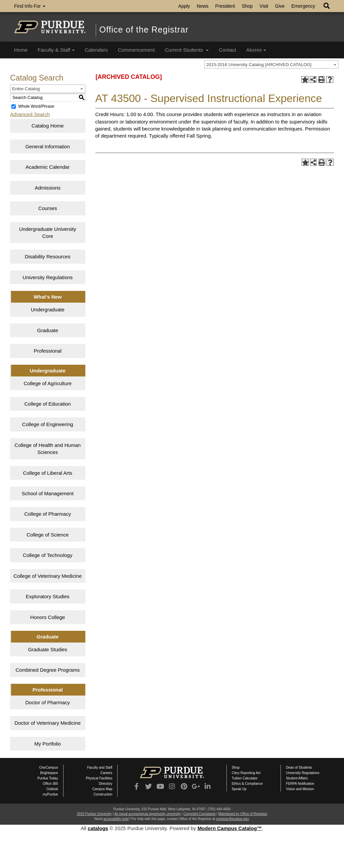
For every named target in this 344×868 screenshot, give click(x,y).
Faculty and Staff (100, 768)
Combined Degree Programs (48, 670)
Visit (264, 6)
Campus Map (102, 789)
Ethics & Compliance (247, 784)
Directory (105, 784)
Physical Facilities (99, 778)
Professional (48, 351)
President (225, 6)
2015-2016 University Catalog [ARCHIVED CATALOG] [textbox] (259, 65)
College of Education (48, 404)
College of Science (48, 535)
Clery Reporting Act (246, 773)
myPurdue (50, 794)
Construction (103, 794)
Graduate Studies (48, 649)
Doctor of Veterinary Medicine (48, 723)
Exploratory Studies (48, 596)
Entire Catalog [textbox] (26, 89)
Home (21, 50)
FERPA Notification (300, 784)
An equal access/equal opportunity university (147, 814)
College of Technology (48, 555)
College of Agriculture (48, 383)
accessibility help (116, 819)
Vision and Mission (300, 789)
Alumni (256, 50)
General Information (48, 146)
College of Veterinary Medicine (48, 576)
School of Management (48, 493)
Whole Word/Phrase (36, 106)
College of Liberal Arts (48, 473)
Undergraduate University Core (48, 233)
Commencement (136, 50)
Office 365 (50, 784)
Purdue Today (48, 778)
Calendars (96, 50)
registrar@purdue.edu (232, 819)
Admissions (48, 188)
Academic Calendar (48, 167)
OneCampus (49, 768)
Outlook (52, 789)
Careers (106, 773)
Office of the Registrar (144, 30)
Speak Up (239, 789)
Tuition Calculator (245, 778)
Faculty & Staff (56, 50)
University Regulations (48, 277)
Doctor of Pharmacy (48, 702)
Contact (227, 50)
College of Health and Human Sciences (48, 449)
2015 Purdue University (94, 814)
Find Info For (30, 6)
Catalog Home (48, 126)
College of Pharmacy (48, 514)
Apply (184, 6)
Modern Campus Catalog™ (230, 828)
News (203, 6)
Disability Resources (48, 257)
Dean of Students (299, 768)
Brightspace (49, 773)
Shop (247, 6)
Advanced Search (30, 114)
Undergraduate (48, 310)
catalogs (98, 828)
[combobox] (271, 64)
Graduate (48, 330)
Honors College (48, 617)
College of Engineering (48, 424)
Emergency (303, 6)
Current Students (187, 50)
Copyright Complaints (200, 814)
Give (280, 6)
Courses (48, 208)
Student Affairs (297, 778)
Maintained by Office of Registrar (243, 814)
